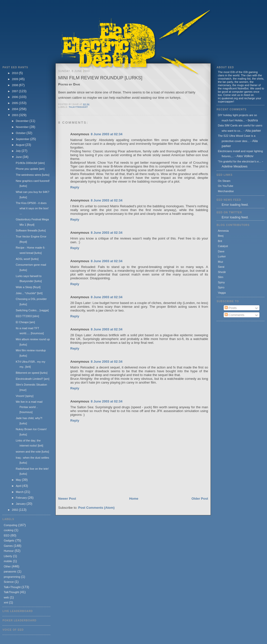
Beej (221, 236)
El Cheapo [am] (25, 322)
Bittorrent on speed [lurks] (31, 373)
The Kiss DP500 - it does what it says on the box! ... (32, 208)
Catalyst (223, 246)
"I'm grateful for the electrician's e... (239, 161)
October (21, 133)
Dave (221, 251)
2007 (15, 91)
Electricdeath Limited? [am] (32, 379)
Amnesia (223, 231)
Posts (231, 308)
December (23, 121)
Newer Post (67, 499)
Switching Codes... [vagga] (32, 310)
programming (12, 577)
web (6, 597)
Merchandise (226, 191)
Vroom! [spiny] (24, 396)
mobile (8, 561)
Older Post (200, 499)
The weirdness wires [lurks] (32, 175)
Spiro (221, 287)
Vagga (222, 293)
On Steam (224, 181)
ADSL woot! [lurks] (27, 259)
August (21, 145)
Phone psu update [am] (30, 169)
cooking (9, 530)
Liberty (8, 556)
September (23, 139)
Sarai (221, 267)
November (23, 127)
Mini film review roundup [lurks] (100, 78)
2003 (15, 115)
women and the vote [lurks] (32, 452)
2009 (15, 79)
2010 (15, 73)
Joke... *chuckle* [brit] (29, 293)
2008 (15, 85)
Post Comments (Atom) (96, 508)
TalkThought (11, 592)
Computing (10, 525)
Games (8, 546)
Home (134, 499)
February (22, 498)
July (19, 151)
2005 (15, 103)
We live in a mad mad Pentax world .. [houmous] (29, 407)
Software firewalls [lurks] (31, 230)
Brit (220, 241)
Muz (221, 262)
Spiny (221, 282)
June (19, 157)
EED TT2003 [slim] (27, 316)
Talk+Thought (12, 587)
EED (7, 535)
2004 (15, 109)
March (20, 492)
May (19, 480)
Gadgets (9, 540)
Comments (235, 315)
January (21, 504)
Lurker (222, 256)
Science (9, 582)
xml (6, 602)
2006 (15, 97)
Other (7, 566)
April (19, 486)
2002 (15, 510)
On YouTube (226, 186)
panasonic (10, 571)
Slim (221, 277)
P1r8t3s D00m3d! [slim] (30, 163)
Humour (9, 551)
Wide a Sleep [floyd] (28, 287)
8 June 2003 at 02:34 (107, 134)
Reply (75, 187)
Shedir (222, 272)
